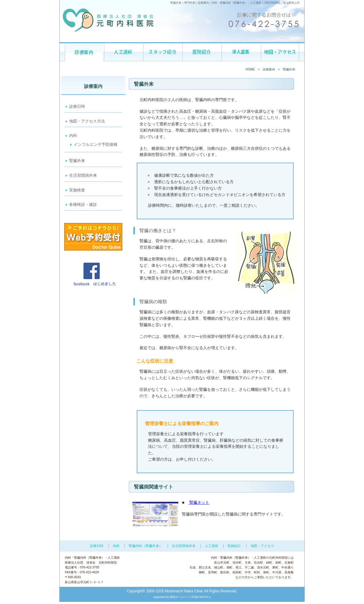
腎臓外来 (77, 161)
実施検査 (77, 190)
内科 (214, 3)
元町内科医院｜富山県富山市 (282, 3)
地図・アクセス (262, 546)
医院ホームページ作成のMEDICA (190, 597)
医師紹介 (234, 546)
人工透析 (256, 3)
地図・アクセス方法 (87, 121)
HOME (250, 69)
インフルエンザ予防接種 (96, 144)
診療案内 (269, 69)
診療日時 (77, 106)
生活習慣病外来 (83, 175)
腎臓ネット (199, 502)
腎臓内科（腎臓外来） (234, 3)
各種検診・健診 (83, 204)
